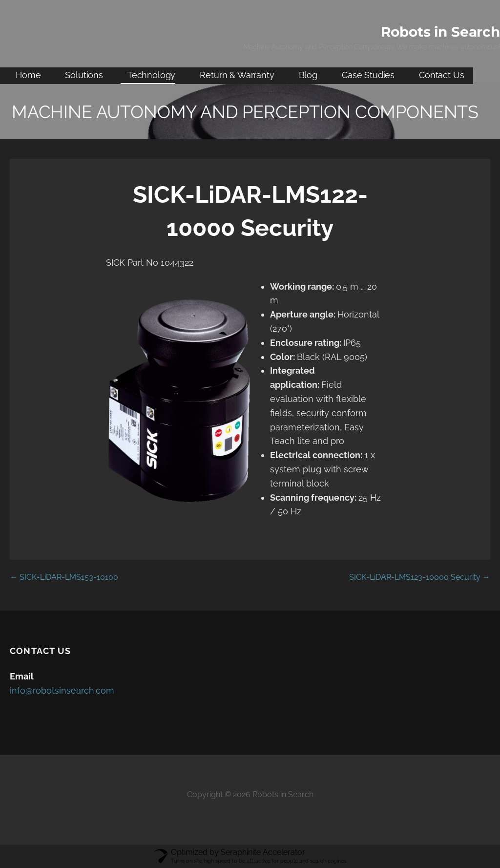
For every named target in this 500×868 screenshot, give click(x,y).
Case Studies (368, 75)
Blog (308, 75)
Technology (151, 75)
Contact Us (441, 75)
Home (28, 75)
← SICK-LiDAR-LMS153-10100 (64, 577)
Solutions (84, 75)
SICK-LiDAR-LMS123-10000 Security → (420, 577)
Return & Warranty (237, 75)
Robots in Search (440, 32)
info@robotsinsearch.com (62, 690)
